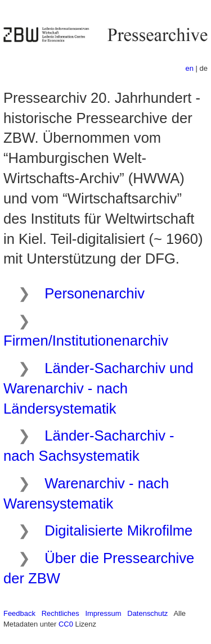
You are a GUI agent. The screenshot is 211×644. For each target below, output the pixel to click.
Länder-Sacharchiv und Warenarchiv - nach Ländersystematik (98, 388)
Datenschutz (147, 613)
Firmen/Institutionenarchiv (86, 341)
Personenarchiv (95, 293)
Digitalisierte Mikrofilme (118, 530)
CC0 (66, 624)
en (190, 68)
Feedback (19, 613)
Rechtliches (60, 613)
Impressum (103, 613)
